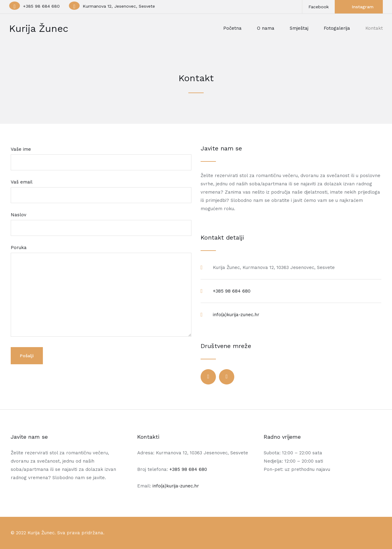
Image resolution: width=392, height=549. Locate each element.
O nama (266, 28)
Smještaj (299, 28)
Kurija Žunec (39, 28)
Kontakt (374, 28)
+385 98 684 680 (41, 6)
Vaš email (101, 189)
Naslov (101, 221)
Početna (232, 28)
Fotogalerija (337, 28)
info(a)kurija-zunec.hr (236, 315)
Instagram (363, 7)
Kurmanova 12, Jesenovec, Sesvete (119, 6)
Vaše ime (101, 156)
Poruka (101, 291)
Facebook (318, 7)
